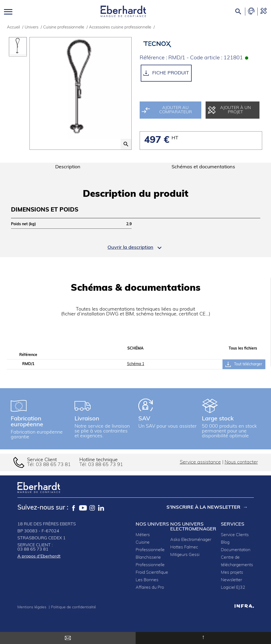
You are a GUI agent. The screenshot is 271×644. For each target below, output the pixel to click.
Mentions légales (32, 607)
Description (68, 167)
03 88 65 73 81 (53, 465)
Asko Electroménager (191, 540)
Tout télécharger (244, 364)
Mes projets (232, 573)
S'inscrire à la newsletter (203, 508)
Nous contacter (241, 462)
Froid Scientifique (152, 573)
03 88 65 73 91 (106, 465)
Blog (225, 543)
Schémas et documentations (203, 167)
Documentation (236, 550)
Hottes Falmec (184, 547)
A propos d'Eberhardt (39, 556)
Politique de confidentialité (73, 607)
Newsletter (231, 580)
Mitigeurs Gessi (185, 555)
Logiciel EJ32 (233, 588)
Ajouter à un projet (229, 110)
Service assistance (200, 462)
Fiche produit (166, 73)
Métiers (143, 535)
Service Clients (235, 535)
